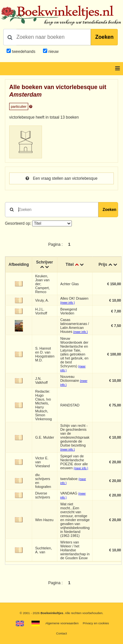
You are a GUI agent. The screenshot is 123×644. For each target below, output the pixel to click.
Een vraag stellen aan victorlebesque (61, 178)
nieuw (53, 52)
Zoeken (104, 37)
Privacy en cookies (96, 623)
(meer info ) (68, 303)
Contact (61, 633)
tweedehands (23, 52)
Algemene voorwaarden (62, 623)
